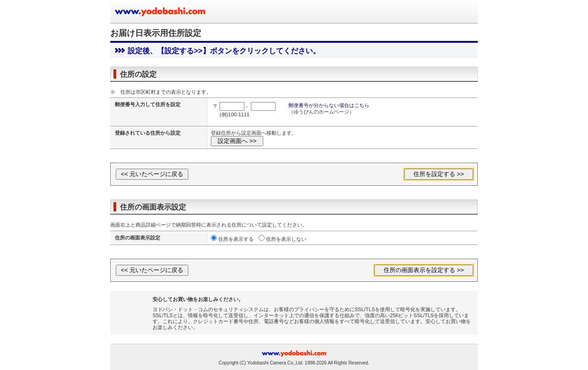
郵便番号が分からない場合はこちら (329, 105)
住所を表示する (236, 239)
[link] (134, 310)
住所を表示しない (286, 239)
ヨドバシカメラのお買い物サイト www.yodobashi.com (161, 11)
